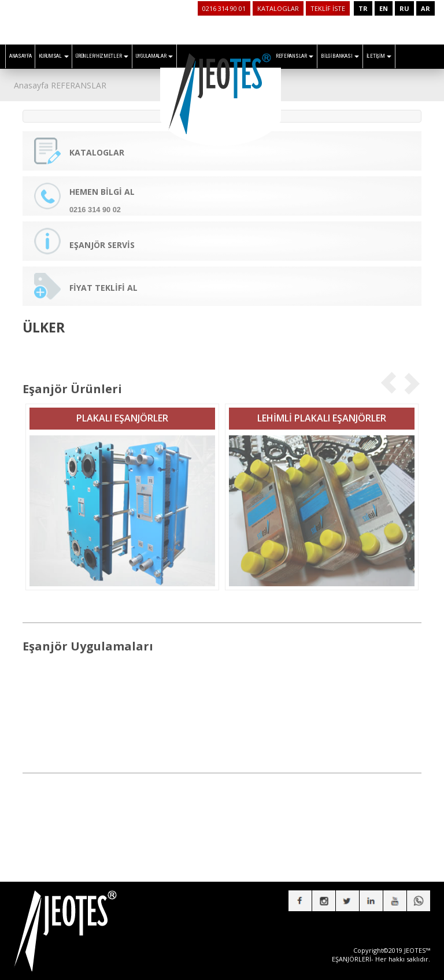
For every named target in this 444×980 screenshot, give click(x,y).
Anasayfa (31, 85)
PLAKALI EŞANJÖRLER (122, 412)
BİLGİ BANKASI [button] (340, 56)
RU (404, 8)
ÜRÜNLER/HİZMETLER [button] (102, 56)
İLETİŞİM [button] (379, 56)
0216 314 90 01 (224, 8)
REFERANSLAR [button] (295, 56)
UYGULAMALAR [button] (154, 56)
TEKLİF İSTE (328, 8)
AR (425, 8)
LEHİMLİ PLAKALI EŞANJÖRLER (322, 412)
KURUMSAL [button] (53, 56)
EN (384, 8)
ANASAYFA (21, 56)
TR (363, 8)
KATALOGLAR (278, 8)
